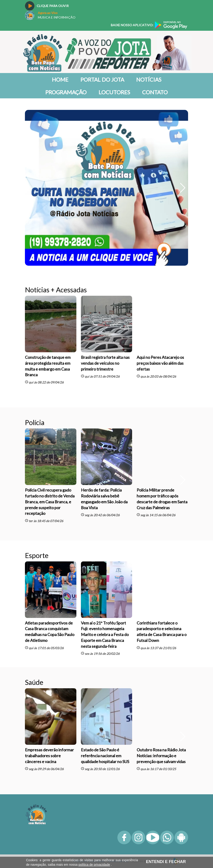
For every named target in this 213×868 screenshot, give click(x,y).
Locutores (114, 92)
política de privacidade (94, 865)
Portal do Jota (102, 79)
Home (60, 79)
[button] (183, 188)
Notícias (149, 79)
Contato (155, 92)
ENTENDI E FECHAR (166, 862)
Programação (66, 92)
